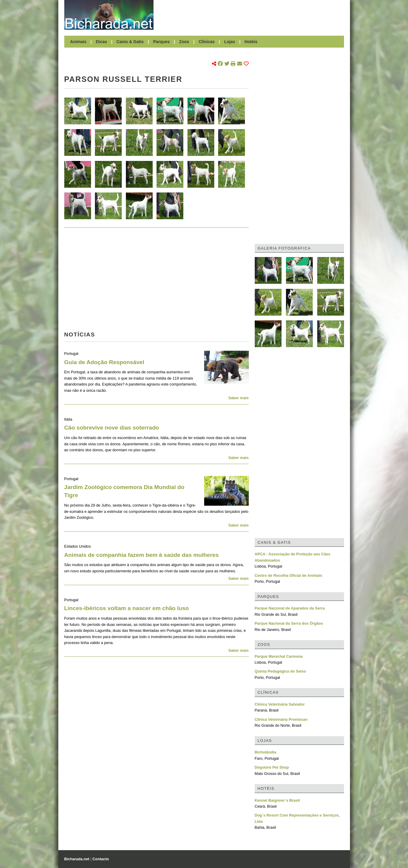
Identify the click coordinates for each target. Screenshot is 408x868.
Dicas (101, 42)
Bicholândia (266, 752)
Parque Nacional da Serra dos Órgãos (289, 623)
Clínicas (207, 42)
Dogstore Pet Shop (272, 767)
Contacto (101, 859)
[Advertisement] (252, 15)
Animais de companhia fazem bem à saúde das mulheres (142, 555)
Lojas (230, 42)
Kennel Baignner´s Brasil (277, 800)
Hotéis (251, 42)
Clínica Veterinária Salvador (280, 704)
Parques (162, 42)
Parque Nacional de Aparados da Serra (290, 608)
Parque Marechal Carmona (279, 656)
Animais (78, 42)
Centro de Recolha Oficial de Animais (289, 575)
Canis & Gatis (130, 42)
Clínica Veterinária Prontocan (281, 719)
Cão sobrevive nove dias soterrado (112, 428)
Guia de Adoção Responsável (104, 362)
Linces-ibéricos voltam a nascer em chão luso (127, 608)
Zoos (184, 42)
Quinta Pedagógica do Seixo (280, 671)
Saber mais (238, 398)
